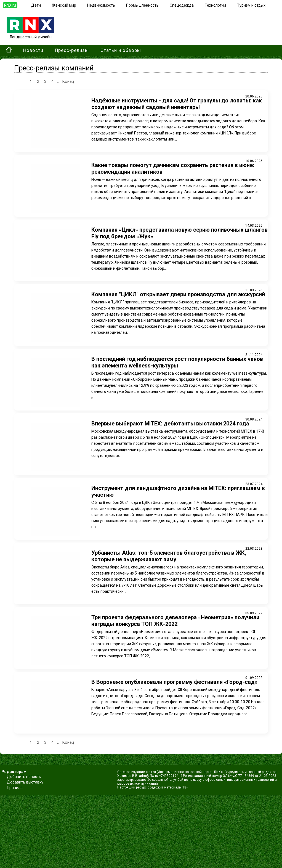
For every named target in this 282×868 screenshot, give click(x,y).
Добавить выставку (25, 782)
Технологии (215, 5)
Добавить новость (24, 777)
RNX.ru (10, 5)
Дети (36, 5)
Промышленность (142, 5)
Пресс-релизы (72, 50)
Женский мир (64, 5)
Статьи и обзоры (121, 50)
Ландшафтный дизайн (30, 35)
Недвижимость (101, 5)
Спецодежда (182, 5)
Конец (68, 81)
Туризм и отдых (251, 5)
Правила (15, 788)
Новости (33, 50)
